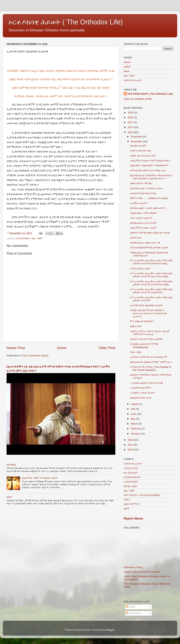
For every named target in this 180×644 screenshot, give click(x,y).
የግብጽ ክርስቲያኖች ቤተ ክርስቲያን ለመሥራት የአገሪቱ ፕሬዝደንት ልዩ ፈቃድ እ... (148, 313)
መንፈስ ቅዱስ (131, 468)
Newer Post (16, 348)
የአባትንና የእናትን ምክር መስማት (146, 339)
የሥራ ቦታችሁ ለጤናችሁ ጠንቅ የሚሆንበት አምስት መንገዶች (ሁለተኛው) (151, 291)
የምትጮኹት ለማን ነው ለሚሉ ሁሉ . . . (150, 171)
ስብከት (127, 67)
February (136, 429)
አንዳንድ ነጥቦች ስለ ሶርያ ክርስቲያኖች (149, 357)
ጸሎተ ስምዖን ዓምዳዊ (141, 183)
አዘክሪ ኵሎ (136, 326)
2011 (131, 445)
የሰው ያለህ (136, 352)
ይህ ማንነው (136, 238)
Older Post (107, 348)
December (137, 137)
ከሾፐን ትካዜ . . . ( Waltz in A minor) (149, 198)
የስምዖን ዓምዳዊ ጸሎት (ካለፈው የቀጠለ (150, 233)
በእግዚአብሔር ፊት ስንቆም (144, 223)
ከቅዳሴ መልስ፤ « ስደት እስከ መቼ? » (148, 208)
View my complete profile (138, 99)
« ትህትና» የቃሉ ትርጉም (142, 393)
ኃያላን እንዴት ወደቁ (140, 269)
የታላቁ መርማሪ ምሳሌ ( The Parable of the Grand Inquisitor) (151, 368)
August (135, 404)
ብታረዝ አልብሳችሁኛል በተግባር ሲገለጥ (149, 248)
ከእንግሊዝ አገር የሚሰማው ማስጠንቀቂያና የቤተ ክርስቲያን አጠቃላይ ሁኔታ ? (151, 177)
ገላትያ (127, 500)
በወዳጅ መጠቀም (138, 146)
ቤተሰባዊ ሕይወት (132, 477)
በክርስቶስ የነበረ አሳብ (141, 398)
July (133, 409)
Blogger (110, 630)
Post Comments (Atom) (35, 356)
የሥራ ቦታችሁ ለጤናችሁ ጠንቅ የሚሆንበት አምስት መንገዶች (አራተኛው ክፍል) (151, 275)
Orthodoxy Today (133, 567)
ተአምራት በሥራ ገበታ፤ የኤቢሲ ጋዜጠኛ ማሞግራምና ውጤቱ (150, 333)
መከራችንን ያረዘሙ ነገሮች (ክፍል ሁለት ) (150, 161)
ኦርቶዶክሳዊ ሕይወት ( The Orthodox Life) (66, 22)
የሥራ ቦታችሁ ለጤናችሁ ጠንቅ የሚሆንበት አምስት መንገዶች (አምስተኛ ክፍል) (151, 262)
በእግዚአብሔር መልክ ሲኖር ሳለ (145, 243)
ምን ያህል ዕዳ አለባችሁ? (142, 321)
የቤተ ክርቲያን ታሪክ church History (142, 495)
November (137, 141)
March (135, 424)
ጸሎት (9, 497)
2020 (131, 113)
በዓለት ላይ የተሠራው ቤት (143, 156)
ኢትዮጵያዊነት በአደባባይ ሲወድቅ (146, 305)
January (136, 434)
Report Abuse (133, 518)
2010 (131, 450)
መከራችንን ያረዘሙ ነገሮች (143, 228)
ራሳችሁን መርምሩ (139, 203)
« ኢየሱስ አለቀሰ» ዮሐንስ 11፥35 (147, 383)
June (134, 414)
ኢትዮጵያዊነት (23, 238)
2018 (131, 117)
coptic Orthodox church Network (142, 572)
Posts (131, 607)
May (133, 419)
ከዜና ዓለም (37, 238)
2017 (131, 122)
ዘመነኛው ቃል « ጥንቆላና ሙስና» (147, 188)
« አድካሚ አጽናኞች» (141, 388)
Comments (134, 613)
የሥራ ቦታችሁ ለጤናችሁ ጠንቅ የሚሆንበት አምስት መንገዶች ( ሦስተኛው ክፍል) (151, 283)
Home (62, 348)
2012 (131, 440)
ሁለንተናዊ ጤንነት (133, 80)
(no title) (11, 465)
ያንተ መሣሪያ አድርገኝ (141, 218)
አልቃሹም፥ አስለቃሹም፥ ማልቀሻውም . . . (151, 166)
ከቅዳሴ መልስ (130, 486)
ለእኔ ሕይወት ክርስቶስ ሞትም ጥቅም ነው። (151, 362)
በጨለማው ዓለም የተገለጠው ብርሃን (40, 478)
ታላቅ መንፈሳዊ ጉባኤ (141, 151)
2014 (131, 127)
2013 (131, 132)
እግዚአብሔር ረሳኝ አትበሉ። (144, 213)
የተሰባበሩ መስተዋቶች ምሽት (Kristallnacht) (144, 346)
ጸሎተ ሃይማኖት (132, 504)
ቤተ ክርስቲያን (131, 473)
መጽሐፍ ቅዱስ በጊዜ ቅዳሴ (143, 193)
